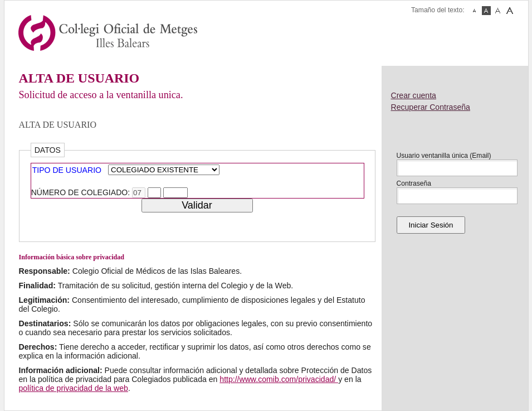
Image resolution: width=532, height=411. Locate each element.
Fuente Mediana (498, 11)
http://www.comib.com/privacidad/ (279, 379)
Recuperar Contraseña (431, 107)
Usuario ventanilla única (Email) (444, 156)
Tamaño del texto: (438, 10)
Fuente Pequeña (475, 11)
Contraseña (414, 183)
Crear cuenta (414, 95)
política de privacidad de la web (74, 388)
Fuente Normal (486, 11)
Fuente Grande (510, 11)
